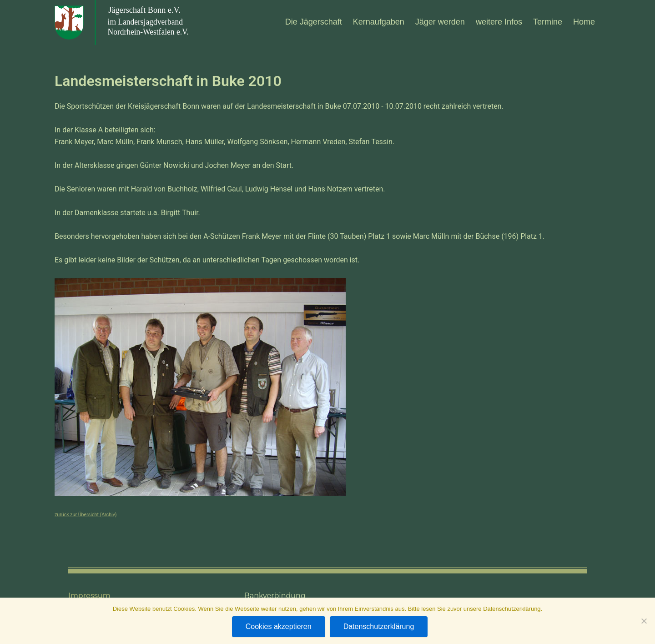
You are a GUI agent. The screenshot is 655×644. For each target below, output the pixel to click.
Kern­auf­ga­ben (379, 22)
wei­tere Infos (499, 22)
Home (584, 22)
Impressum (89, 596)
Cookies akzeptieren (279, 626)
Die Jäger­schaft (314, 22)
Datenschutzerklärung (379, 626)
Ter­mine (548, 22)
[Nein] (644, 621)
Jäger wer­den (440, 22)
